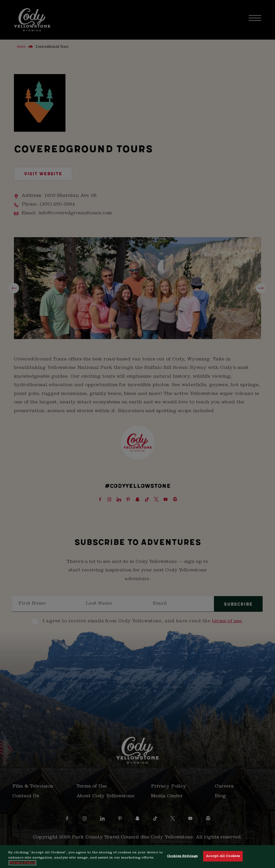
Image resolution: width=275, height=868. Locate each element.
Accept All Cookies (223, 856)
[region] (137, 857)
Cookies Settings (182, 856)
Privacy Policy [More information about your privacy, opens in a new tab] (22, 863)
